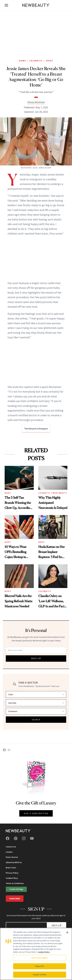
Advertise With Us (14, 862)
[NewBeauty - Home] (36, 5)
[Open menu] (6, 5)
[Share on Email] (9, 750)
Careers (9, 852)
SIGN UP (36, 658)
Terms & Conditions (15, 883)
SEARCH (36, 720)
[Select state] (36, 694)
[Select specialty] (36, 703)
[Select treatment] (36, 711)
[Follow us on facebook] (8, 838)
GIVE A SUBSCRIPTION (36, 813)
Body (50, 61)
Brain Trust (11, 868)
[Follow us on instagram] (24, 838)
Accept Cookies (40, 975)
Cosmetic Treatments (53, 493)
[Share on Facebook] (4, 750)
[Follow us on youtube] (32, 838)
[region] (36, 954)
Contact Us (11, 847)
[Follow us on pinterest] (16, 838)
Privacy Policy (12, 873)
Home (22, 61)
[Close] (67, 932)
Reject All (40, 966)
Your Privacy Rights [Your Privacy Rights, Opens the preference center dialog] (40, 958)
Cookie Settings (16, 889)
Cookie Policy (12, 878)
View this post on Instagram (36, 429)
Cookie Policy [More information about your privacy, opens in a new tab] (44, 952)
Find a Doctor (12, 857)
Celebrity (36, 61)
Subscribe (15, 899)
